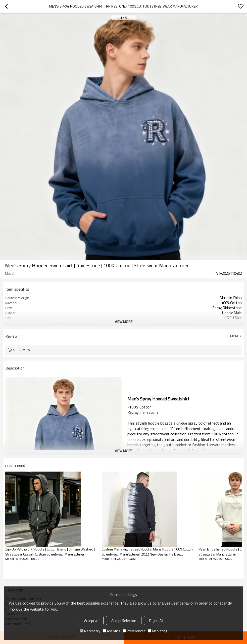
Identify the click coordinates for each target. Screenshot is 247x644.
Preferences (134, 631)
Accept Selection (124, 620)
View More (124, 322)
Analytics (111, 631)
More (235, 336)
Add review (21, 350)
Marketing (158, 631)
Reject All (156, 620)
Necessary (90, 631)
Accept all (91, 620)
